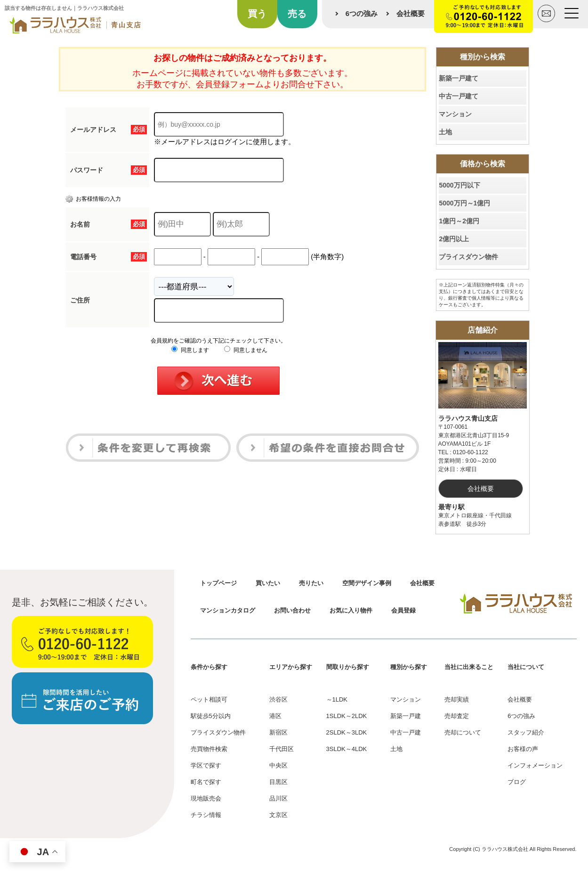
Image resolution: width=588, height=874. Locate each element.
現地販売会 (206, 798)
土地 (445, 132)
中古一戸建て (459, 96)
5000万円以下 (459, 185)
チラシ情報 (206, 815)
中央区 (278, 765)
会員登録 (403, 610)
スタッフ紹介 (526, 732)
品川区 (278, 798)
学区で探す (206, 765)
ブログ (517, 782)
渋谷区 (278, 699)
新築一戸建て (459, 78)
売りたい (311, 583)
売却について (463, 732)
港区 (275, 716)
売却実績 (457, 699)
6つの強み (362, 13)
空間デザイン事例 (367, 583)
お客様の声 (523, 749)
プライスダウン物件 (468, 257)
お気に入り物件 (351, 610)
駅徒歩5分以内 (211, 716)
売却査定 (457, 716)
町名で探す (206, 782)
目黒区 (278, 782)
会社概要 (411, 13)
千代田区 (282, 749)
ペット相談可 (209, 699)
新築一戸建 (406, 716)
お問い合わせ (292, 610)
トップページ (218, 583)
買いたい (268, 583)
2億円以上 (454, 239)
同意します (190, 350)
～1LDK (337, 699)
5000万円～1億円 (464, 203)
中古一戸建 (406, 732)
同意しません (246, 350)
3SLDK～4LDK (347, 749)
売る (297, 14)
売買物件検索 (209, 749)
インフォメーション (535, 765)
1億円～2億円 (459, 221)
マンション (455, 114)
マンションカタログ (228, 610)
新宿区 (278, 732)
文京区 (278, 815)
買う (257, 14)
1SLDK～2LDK (347, 716)
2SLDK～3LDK (347, 732)
